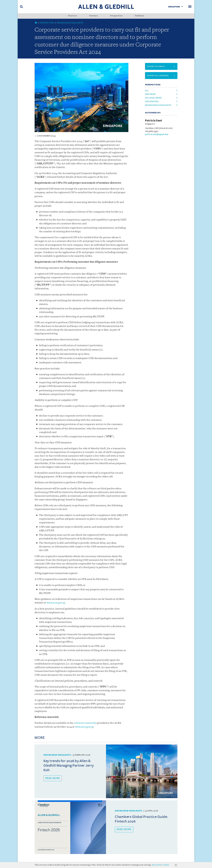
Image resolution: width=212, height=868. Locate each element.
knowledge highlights (158, 105)
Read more (53, 778)
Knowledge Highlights (70, 23)
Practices (73, 16)
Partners (94, 16)
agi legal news (153, 98)
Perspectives (116, 16)
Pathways (139, 16)
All (147, 90)
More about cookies (161, 865)
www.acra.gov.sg (56, 603)
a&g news (150, 94)
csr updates (152, 101)
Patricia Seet (154, 121)
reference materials (85, 723)
